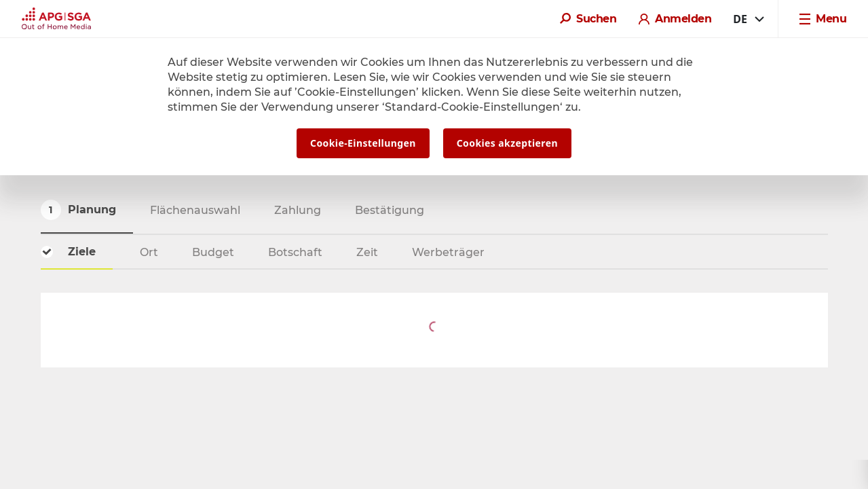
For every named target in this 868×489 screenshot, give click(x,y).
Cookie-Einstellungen (363, 143)
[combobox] (748, 19)
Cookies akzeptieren (507, 143)
